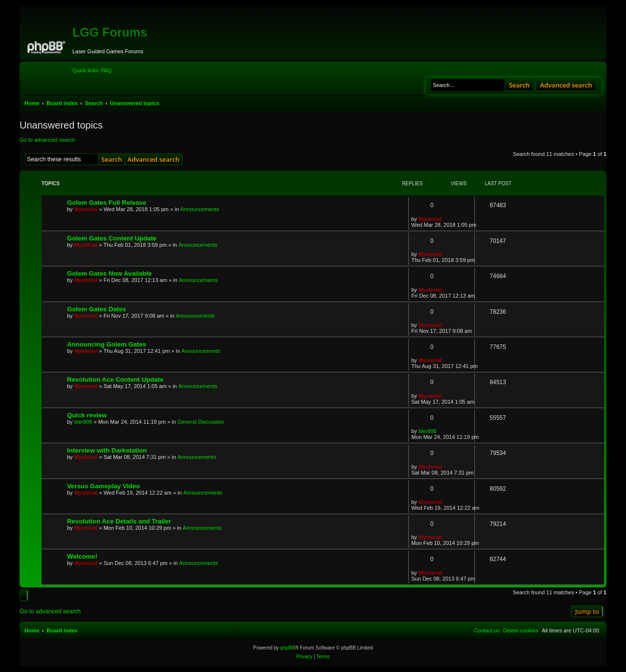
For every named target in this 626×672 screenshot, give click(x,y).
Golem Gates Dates (97, 309)
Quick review (87, 415)
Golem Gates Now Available (109, 273)
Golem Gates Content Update (112, 238)
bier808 (83, 422)
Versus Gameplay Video (103, 486)
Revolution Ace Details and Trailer (119, 521)
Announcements (200, 209)
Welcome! (82, 556)
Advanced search (566, 85)
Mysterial (86, 209)
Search (520, 85)
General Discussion (201, 422)
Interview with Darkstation (107, 450)
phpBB (288, 648)
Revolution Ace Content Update (115, 379)
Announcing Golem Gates (107, 344)
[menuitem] (106, 70)
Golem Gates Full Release (107, 203)
